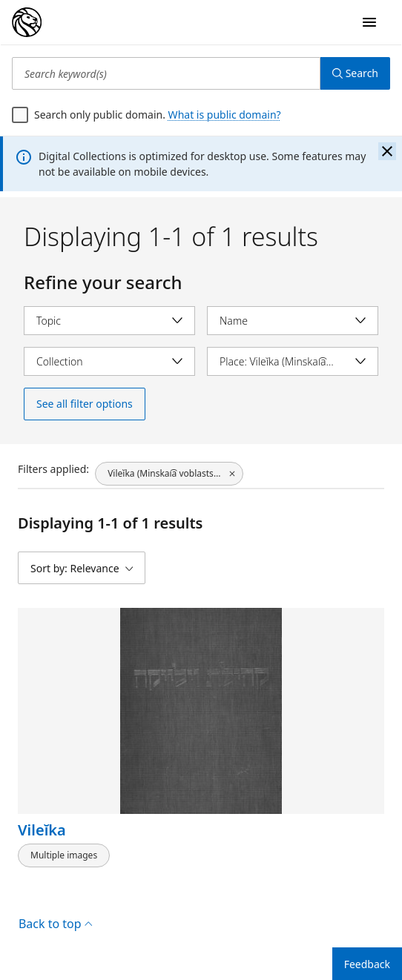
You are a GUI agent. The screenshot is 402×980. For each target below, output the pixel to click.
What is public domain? (225, 115)
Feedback (367, 964)
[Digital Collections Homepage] (27, 22)
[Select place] (293, 361)
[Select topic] (109, 321)
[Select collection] (109, 361)
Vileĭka (42, 830)
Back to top (55, 924)
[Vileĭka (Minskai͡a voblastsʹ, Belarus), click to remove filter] (169, 474)
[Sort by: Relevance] (82, 568)
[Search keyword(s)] (166, 73)
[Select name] (293, 321)
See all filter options (85, 404)
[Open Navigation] (369, 22)
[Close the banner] (387, 151)
